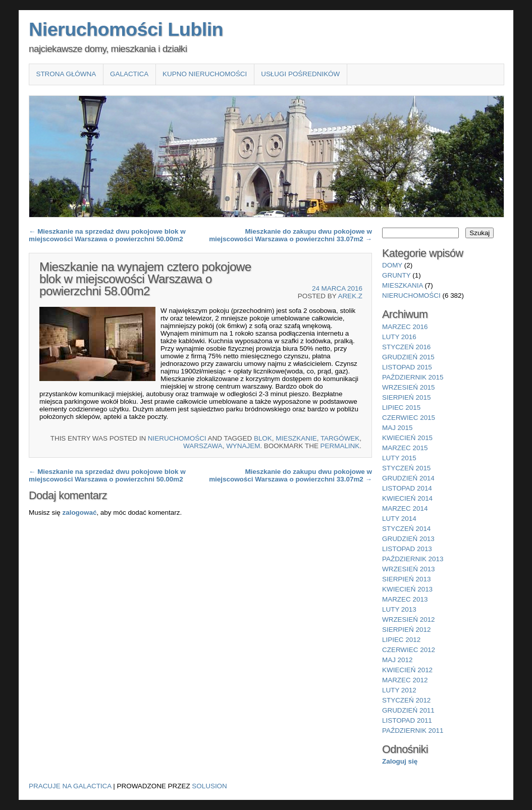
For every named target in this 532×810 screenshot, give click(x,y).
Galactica (129, 74)
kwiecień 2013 (407, 589)
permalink (340, 446)
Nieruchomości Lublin (126, 29)
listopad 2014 (407, 488)
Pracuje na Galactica (70, 786)
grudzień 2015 (408, 357)
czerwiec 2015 (409, 418)
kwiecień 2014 (407, 498)
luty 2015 (399, 458)
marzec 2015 (405, 448)
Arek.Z (350, 296)
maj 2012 (397, 660)
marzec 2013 (405, 599)
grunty (396, 275)
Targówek (340, 438)
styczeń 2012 (406, 700)
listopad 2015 (407, 367)
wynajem (243, 446)
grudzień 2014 (408, 478)
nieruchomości (177, 438)
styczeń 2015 (406, 468)
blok (263, 438)
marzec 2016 (405, 327)
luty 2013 (399, 609)
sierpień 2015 (406, 397)
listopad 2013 (407, 549)
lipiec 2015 (401, 408)
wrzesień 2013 (409, 569)
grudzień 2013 (408, 539)
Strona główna (66, 74)
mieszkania (403, 285)
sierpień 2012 (406, 630)
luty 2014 (399, 519)
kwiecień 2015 (407, 438)
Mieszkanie (296, 438)
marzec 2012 (405, 680)
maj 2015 (397, 428)
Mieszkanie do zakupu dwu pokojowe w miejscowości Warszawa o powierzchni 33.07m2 (290, 235)
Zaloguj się (400, 761)
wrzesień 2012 (409, 619)
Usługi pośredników (300, 74)
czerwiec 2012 (409, 650)
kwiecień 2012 (407, 670)
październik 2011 (413, 731)
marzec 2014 (405, 508)
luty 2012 (399, 690)
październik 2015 (413, 377)
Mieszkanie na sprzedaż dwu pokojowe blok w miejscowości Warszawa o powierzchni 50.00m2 (107, 235)
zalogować (79, 512)
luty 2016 (399, 337)
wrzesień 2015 (409, 387)
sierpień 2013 (406, 579)
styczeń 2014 (406, 529)
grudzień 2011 (408, 710)
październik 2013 (413, 559)
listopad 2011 (407, 720)
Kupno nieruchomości (205, 74)
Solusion (209, 786)
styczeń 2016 (406, 347)
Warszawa (203, 446)
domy (392, 265)
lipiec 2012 (401, 640)
